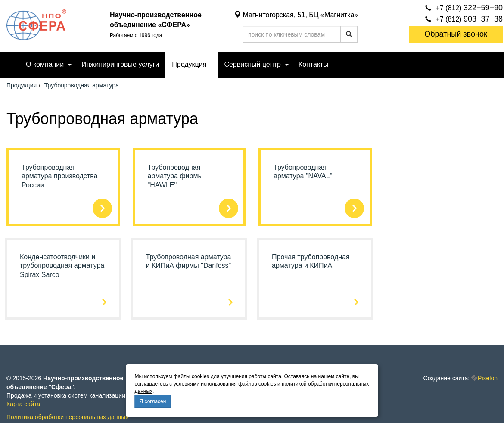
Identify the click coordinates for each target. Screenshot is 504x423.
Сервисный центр (252, 64)
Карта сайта (23, 404)
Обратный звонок (456, 34)
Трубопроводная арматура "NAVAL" (303, 172)
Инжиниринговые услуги (120, 64)
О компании (45, 64)
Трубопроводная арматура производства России (59, 176)
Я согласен (153, 401)
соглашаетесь (151, 384)
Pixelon (488, 378)
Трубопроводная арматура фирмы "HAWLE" (175, 176)
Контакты (313, 64)
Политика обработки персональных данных (67, 417)
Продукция (189, 64)
